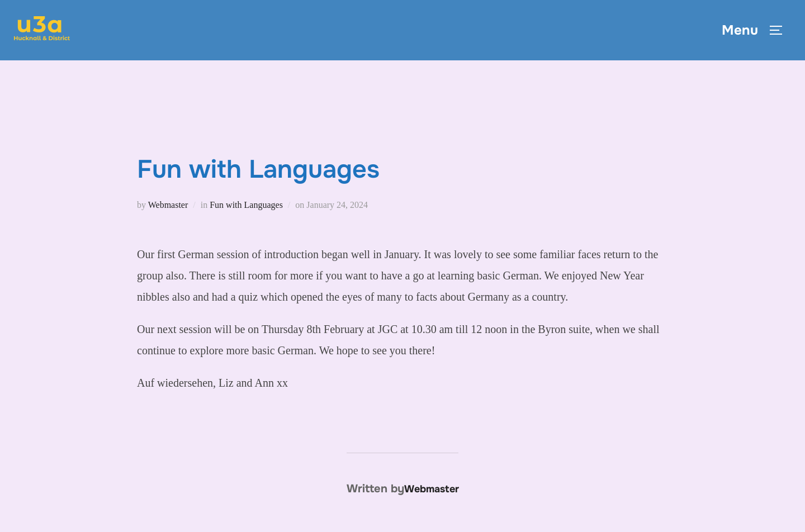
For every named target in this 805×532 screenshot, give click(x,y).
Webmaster (168, 205)
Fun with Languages (246, 205)
